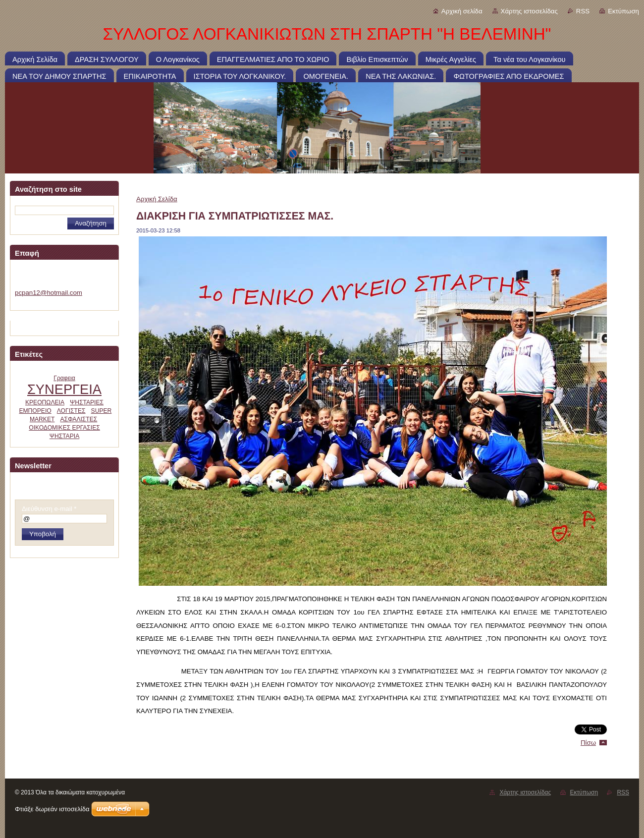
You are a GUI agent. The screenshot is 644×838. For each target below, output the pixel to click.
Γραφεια (64, 378)
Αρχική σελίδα (462, 11)
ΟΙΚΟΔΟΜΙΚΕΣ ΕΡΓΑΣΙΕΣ (64, 428)
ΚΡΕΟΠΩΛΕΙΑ (45, 402)
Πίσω (588, 743)
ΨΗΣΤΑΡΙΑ (64, 436)
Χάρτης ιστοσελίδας (529, 11)
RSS (583, 11)
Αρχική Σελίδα (157, 199)
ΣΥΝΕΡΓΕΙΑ (64, 389)
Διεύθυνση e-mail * (49, 509)
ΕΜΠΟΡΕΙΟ (35, 411)
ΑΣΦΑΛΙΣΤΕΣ (79, 419)
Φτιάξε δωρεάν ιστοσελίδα (52, 809)
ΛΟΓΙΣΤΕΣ (71, 411)
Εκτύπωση (623, 11)
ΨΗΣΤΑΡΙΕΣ (87, 402)
